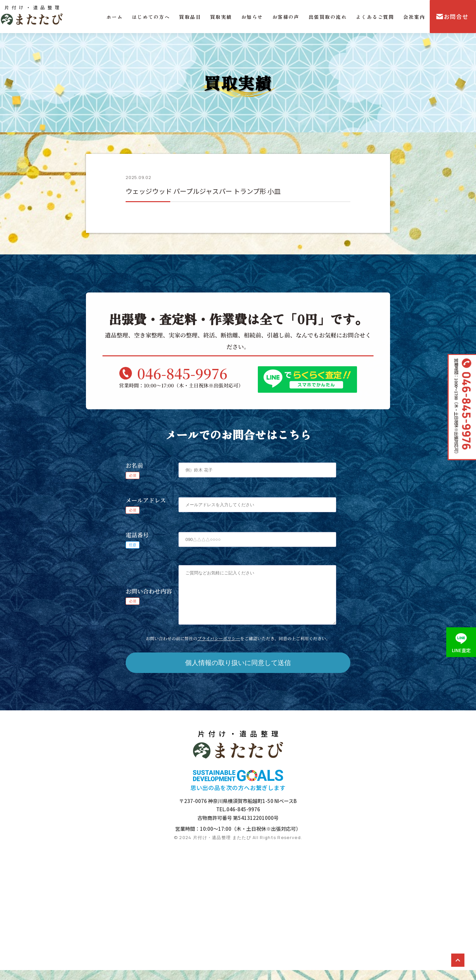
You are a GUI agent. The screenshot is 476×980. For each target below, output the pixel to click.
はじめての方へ (151, 17)
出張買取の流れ (328, 17)
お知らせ (252, 17)
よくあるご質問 (375, 17)
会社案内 (414, 17)
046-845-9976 (182, 373)
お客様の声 (286, 17)
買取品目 (190, 17)
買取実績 (221, 17)
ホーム (115, 17)
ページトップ (458, 960)
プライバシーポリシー (219, 648)
